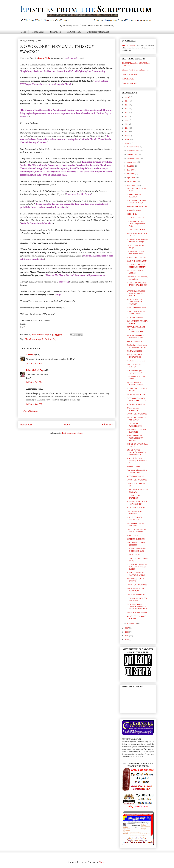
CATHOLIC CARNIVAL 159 (136, 485)
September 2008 (133, 158)
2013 (127, 124)
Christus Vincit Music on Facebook (135, 70)
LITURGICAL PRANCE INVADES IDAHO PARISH (136, 293)
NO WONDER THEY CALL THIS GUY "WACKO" (135, 302)
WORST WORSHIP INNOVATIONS (134, 356)
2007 (127, 628)
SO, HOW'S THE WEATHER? (133, 497)
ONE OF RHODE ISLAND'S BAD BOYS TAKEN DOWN (136, 452)
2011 (127, 132)
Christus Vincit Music (130, 74)
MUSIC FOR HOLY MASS (137, 414)
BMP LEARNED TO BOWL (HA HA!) (137, 322)
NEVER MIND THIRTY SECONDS (136, 544)
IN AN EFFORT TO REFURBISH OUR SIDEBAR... (135, 438)
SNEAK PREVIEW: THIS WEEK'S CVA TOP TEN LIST (137, 285)
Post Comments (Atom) (73, 433)
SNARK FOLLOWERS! (132, 687)
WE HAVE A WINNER (136, 404)
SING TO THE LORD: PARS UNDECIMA (135, 337)
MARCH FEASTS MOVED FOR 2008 (137, 617)
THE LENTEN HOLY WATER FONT (135, 519)
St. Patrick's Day (49, 339)
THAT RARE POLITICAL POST (137, 190)
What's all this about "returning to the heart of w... (137, 461)
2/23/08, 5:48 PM (34, 404)
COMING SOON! (133, 555)
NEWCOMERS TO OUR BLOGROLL (136, 431)
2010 (127, 136)
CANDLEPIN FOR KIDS (136, 594)
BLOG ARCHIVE (129, 93)
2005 (127, 636)
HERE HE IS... (132, 214)
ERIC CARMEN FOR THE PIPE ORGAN (137, 419)
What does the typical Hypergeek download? (136, 372)
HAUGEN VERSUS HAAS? (137, 207)
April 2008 (131, 178)
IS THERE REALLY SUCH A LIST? (137, 390)
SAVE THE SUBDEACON (137, 261)
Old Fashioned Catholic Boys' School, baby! (135, 253)
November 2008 (133, 151)
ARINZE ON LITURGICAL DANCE (137, 445)
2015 (127, 116)
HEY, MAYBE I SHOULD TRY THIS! (136, 525)
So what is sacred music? (136, 361)
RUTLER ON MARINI (135, 476)
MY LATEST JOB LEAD (136, 218)
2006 (127, 632)
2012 (127, 128)
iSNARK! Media (128, 79)
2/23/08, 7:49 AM (34, 382)
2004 (127, 640)
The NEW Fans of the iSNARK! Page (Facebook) (136, 64)
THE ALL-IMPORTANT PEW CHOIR (136, 590)
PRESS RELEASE (133, 467)
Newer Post (26, 425)
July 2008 (131, 166)
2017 (127, 109)
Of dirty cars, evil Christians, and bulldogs (137, 278)
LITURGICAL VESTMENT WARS (137, 560)
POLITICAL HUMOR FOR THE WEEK (137, 599)
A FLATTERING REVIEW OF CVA (137, 235)
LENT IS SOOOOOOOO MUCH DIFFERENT (136, 531)
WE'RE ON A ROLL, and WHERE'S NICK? (136, 313)
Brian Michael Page (35, 370)
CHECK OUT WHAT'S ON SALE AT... (137, 491)
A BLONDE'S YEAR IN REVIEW (136, 580)
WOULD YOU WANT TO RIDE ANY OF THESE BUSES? (137, 567)
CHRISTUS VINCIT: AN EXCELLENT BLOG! (136, 550)
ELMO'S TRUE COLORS (136, 257)
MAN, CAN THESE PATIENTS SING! (134, 425)
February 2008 (133, 185)
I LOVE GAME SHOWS (136, 230)
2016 (127, 113)
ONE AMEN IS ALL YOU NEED (136, 378)
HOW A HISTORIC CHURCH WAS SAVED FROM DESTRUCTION (137, 607)
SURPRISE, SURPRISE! (136, 539)
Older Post (108, 425)
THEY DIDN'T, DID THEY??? (135, 366)
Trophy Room (55, 32)
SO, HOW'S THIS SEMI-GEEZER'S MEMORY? (136, 266)
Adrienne (30, 355)
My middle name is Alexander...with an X (136, 384)
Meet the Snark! (38, 32)
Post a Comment (31, 411)
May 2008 (131, 174)
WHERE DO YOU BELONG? (134, 196)
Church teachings (33, 339)
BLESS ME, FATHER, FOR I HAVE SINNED (137, 503)
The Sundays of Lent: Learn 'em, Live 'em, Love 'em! (137, 346)
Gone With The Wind (135, 317)
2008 (127, 143)
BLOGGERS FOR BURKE (137, 508)
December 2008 (133, 147)
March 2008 (132, 182)
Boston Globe (44, 58)
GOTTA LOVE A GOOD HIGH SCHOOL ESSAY (137, 399)
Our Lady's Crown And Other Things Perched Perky (136, 224)
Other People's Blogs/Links (98, 32)
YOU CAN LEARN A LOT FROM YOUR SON (137, 202)
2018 (127, 105)
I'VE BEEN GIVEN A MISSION (135, 272)
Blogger (102, 862)
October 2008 (132, 154)
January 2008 (132, 623)
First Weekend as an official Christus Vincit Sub (137, 471)
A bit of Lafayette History (136, 341)
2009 (127, 140)
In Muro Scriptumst (134, 210)
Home (23, 32)
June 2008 (131, 170)
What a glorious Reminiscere (133, 409)
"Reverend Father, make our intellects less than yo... (137, 241)
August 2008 (132, 162)
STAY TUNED (132, 535)
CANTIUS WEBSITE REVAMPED (135, 513)
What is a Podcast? (74, 32)
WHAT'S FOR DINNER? (136, 308)
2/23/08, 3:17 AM (34, 363)
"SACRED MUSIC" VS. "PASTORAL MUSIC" (136, 574)
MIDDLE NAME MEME (136, 395)
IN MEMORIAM (129, 41)
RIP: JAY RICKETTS (134, 351)
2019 (127, 101)
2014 (127, 120)
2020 (127, 97)
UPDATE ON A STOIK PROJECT (135, 247)
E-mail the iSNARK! (130, 83)
